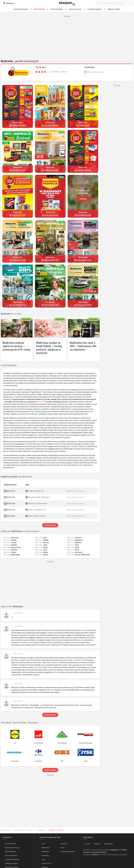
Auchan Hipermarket (68, 852)
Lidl (43, 844)
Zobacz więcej (50, 525)
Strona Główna (10, 844)
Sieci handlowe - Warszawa (24, 830)
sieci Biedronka (16, 477)
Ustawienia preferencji (99, 852)
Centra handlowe (11, 855)
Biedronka (41, 830)
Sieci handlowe (10, 852)
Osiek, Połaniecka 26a (36, 491)
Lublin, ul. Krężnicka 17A (37, 510)
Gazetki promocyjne (12, 848)
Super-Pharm (47, 863)
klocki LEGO (41, 402)
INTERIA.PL (95, 855)
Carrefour (45, 855)
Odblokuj (83, 199)
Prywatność (108, 844)
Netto (63, 848)
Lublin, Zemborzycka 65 (37, 516)
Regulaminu (114, 850)
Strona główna (5, 830)
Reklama (97, 844)
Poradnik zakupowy (12, 859)
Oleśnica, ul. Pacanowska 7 (38, 503)
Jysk (44, 859)
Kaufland (64, 844)
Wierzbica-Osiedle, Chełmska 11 (39, 497)
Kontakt (87, 844)
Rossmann (46, 852)
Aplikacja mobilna (11, 863)
